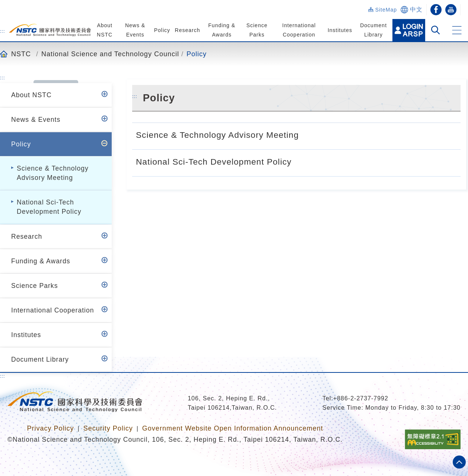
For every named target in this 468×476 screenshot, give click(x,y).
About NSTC (31, 95)
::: (3, 31)
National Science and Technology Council (110, 54)
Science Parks (34, 286)
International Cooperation (53, 310)
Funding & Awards (41, 261)
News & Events (36, 120)
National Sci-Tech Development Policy (49, 207)
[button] (457, 30)
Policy (161, 30)
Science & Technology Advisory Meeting (53, 173)
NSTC (21, 54)
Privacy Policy (50, 428)
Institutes (338, 30)
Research (187, 30)
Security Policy (108, 428)
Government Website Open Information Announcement (233, 428)
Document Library (40, 359)
